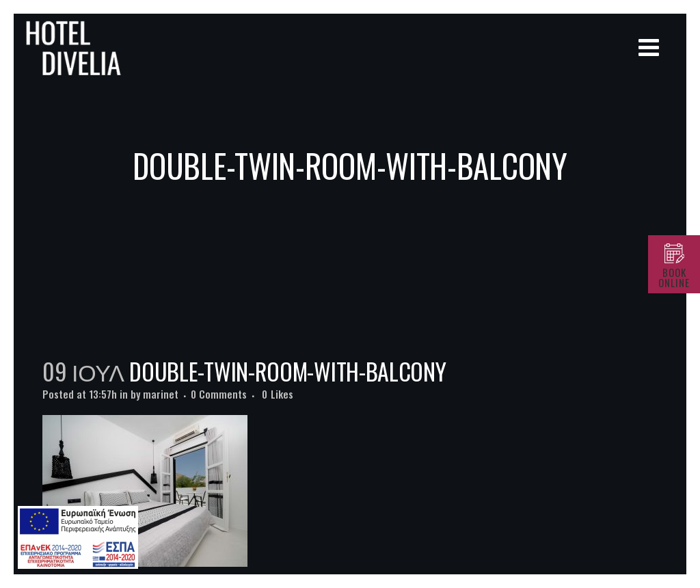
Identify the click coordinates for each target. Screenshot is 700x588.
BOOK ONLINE (674, 277)
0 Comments (219, 394)
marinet (161, 394)
